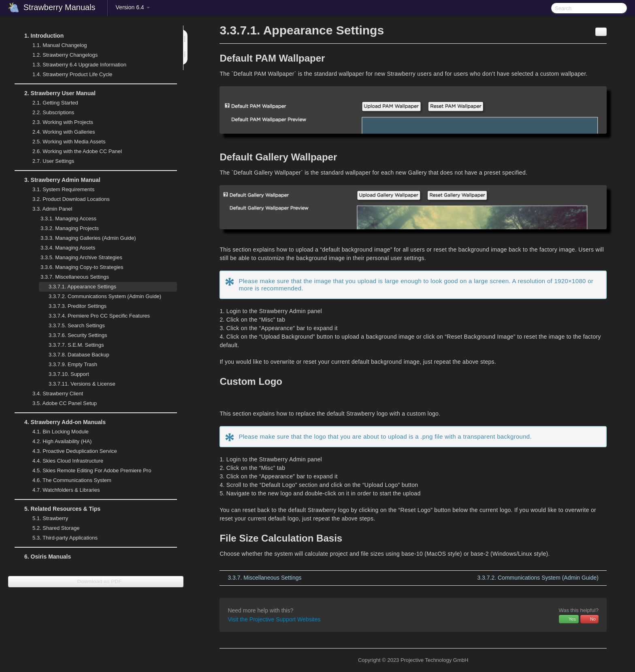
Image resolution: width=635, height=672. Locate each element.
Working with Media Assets (64, 142)
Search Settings (77, 325)
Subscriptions (53, 112)
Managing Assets (63, 248)
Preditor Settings (78, 306)
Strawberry (45, 518)
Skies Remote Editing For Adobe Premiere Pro (87, 471)
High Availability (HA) (57, 442)
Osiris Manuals (48, 557)
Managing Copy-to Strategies (77, 267)
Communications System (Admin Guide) (100, 297)
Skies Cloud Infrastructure (63, 461)
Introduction (39, 36)
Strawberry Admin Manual (58, 180)
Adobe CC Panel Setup (60, 403)
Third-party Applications (60, 538)
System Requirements (59, 190)
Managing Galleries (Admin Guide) (83, 238)
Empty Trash (73, 364)
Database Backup (79, 355)
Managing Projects (65, 228)
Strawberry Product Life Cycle (67, 75)
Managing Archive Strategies (77, 258)
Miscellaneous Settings (70, 277)
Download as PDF (96, 581)
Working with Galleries (59, 132)
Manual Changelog (60, 45)
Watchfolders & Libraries (66, 490)
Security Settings (73, 335)
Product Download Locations (71, 199)
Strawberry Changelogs (60, 55)
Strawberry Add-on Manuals (60, 422)
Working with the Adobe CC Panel (72, 151)
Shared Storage (51, 528)
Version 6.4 (133, 7)
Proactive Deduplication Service (70, 451)
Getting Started (50, 103)
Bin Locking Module (61, 432)
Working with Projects (58, 122)
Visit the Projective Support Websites (274, 619)
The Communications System (72, 480)
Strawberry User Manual (55, 93)
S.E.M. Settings (71, 345)
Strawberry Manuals (60, 7)
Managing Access (64, 219)
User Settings (48, 161)
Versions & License (82, 384)
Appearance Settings (82, 287)
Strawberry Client (53, 394)
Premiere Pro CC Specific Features (99, 316)
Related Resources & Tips (58, 509)
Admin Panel (47, 209)
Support (69, 374)
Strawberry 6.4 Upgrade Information (79, 65)
